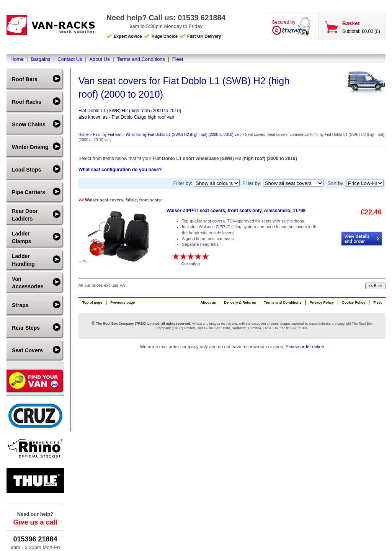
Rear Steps (26, 328)
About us (208, 302)
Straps (20, 305)
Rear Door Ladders (25, 215)
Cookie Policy (354, 302)
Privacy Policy (322, 302)
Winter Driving (30, 147)
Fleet (178, 59)
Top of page (92, 302)
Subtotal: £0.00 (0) (361, 31)
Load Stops (26, 170)
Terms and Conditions (141, 59)
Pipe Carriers (29, 192)
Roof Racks (27, 102)
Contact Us (70, 59)
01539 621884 (202, 18)
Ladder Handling (23, 260)
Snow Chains (29, 124)
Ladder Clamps (22, 237)
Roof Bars (25, 79)
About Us (99, 59)
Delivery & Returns (240, 302)
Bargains (40, 59)
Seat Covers (27, 350)
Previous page (122, 302)
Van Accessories (28, 283)
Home (17, 59)
